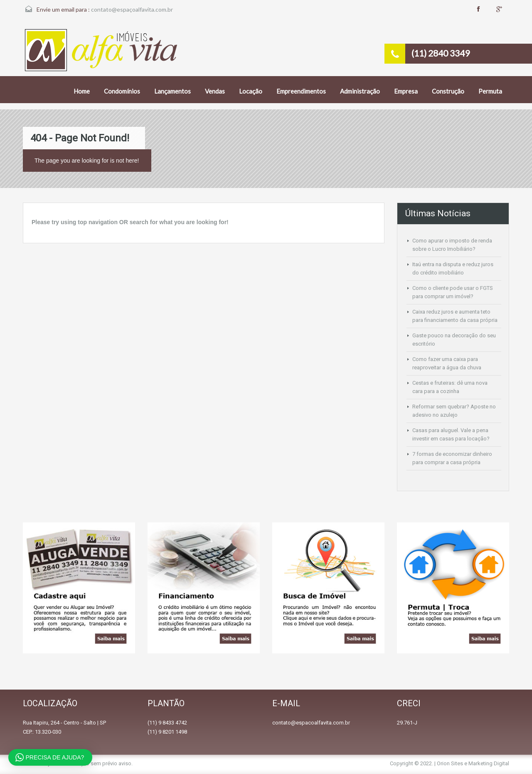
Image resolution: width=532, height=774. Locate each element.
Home (82, 91)
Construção (448, 91)
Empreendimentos (301, 91)
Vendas (215, 91)
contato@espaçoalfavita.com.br (132, 9)
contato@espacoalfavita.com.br (311, 723)
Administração (360, 91)
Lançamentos (172, 91)
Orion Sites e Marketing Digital (473, 763)
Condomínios (122, 91)
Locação (251, 91)
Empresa (406, 91)
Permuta (490, 91)
